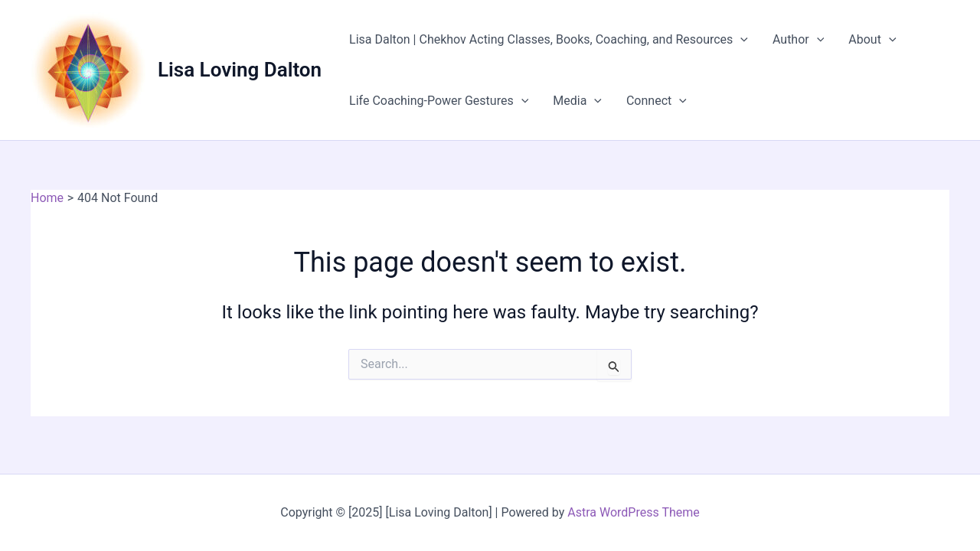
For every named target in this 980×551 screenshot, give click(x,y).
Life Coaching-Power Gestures (439, 101)
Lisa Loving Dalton (240, 70)
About (872, 40)
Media (577, 101)
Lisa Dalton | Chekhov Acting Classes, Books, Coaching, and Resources (549, 40)
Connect (657, 101)
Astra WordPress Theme (633, 512)
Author (798, 40)
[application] (740, 40)
